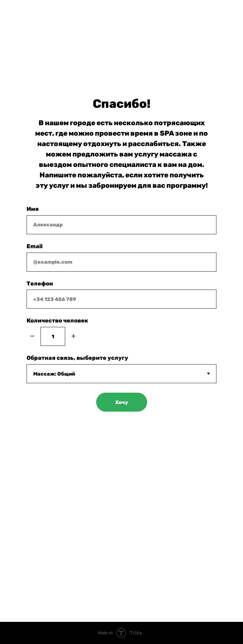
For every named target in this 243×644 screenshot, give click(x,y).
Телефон (40, 284)
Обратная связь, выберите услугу (77, 358)
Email (34, 246)
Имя (33, 209)
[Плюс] (73, 337)
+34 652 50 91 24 (52, 46)
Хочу (122, 402)
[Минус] (32, 337)
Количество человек (57, 321)
